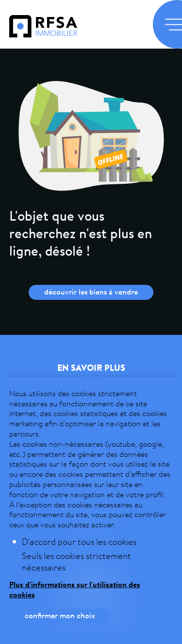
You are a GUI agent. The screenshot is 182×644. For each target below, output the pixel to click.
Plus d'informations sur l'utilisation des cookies (75, 590)
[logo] (43, 34)
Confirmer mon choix (60, 615)
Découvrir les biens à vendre (91, 292)
